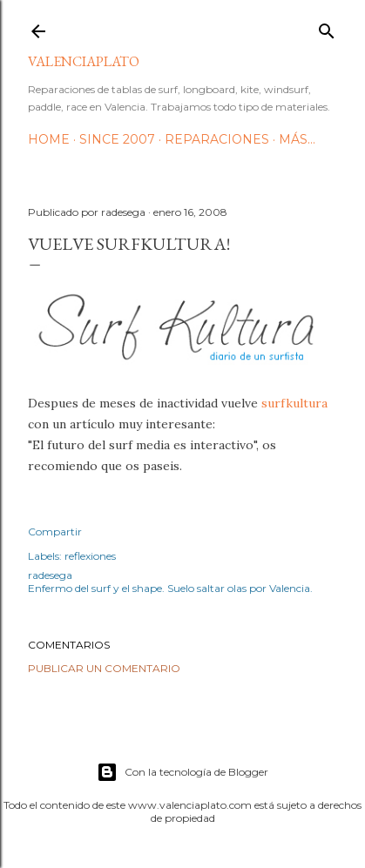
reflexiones (90, 556)
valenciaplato (84, 61)
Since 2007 (117, 139)
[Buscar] (327, 27)
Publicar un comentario (104, 668)
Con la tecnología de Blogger (182, 772)
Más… (297, 139)
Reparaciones (217, 139)
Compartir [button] (55, 532)
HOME (49, 139)
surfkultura (294, 403)
